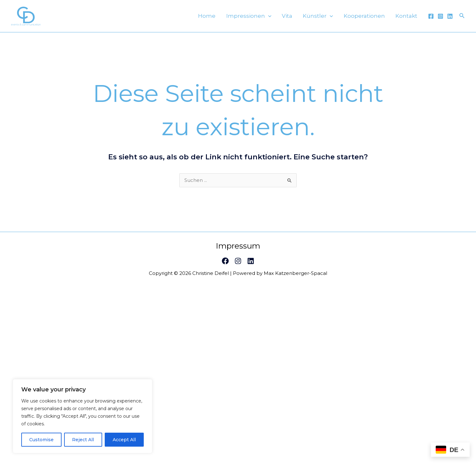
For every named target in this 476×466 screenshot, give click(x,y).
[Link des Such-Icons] (462, 18)
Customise (41, 440)
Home (230, 18)
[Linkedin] (450, 18)
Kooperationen (371, 18)
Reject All (83, 440)
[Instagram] (440, 18)
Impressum (238, 250)
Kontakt (409, 18)
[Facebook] (431, 18)
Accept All (124, 440)
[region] (83, 416)
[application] (287, 18)
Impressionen (268, 18)
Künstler (329, 18)
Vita (302, 18)
